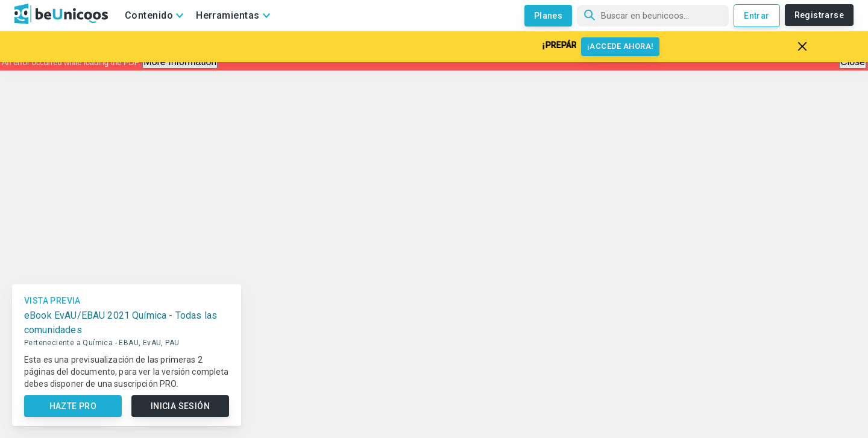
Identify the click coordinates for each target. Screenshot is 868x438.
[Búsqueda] (653, 16)
